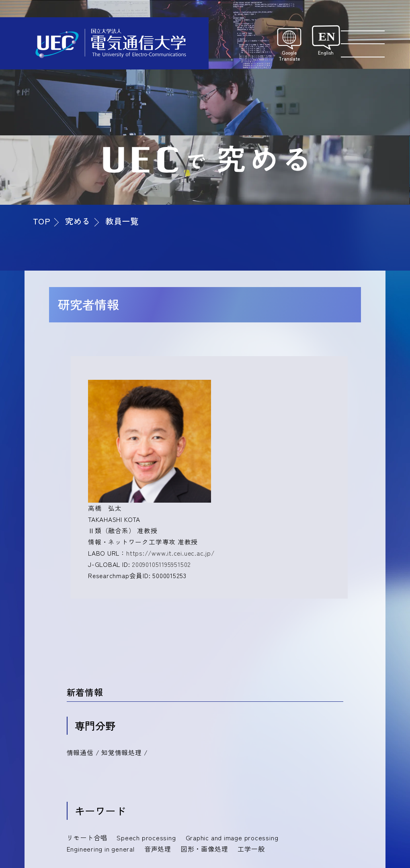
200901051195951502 (161, 564)
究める (78, 221)
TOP (42, 221)
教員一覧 (122, 221)
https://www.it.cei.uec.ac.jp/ (170, 553)
